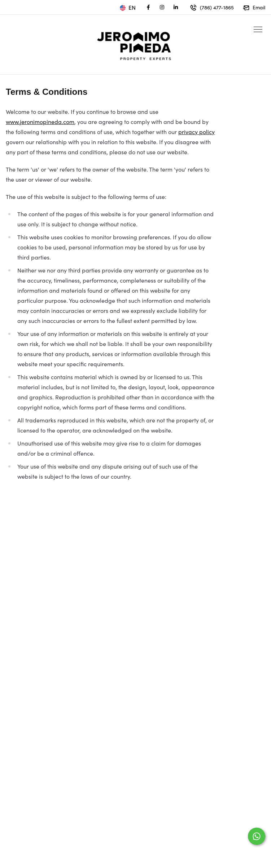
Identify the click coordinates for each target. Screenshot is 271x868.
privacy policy (196, 132)
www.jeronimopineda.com (40, 121)
